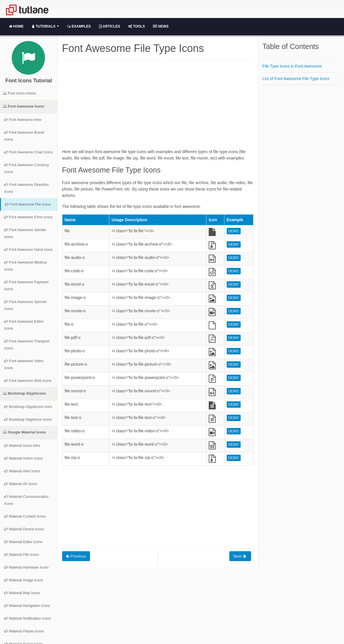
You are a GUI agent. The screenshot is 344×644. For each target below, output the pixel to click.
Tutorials (45, 26)
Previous (76, 556)
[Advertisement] (158, 108)
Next (240, 556)
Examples (79, 26)
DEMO (234, 231)
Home (16, 26)
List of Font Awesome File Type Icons (296, 79)
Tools (137, 26)
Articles (110, 26)
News (161, 26)
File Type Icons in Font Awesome (292, 66)
